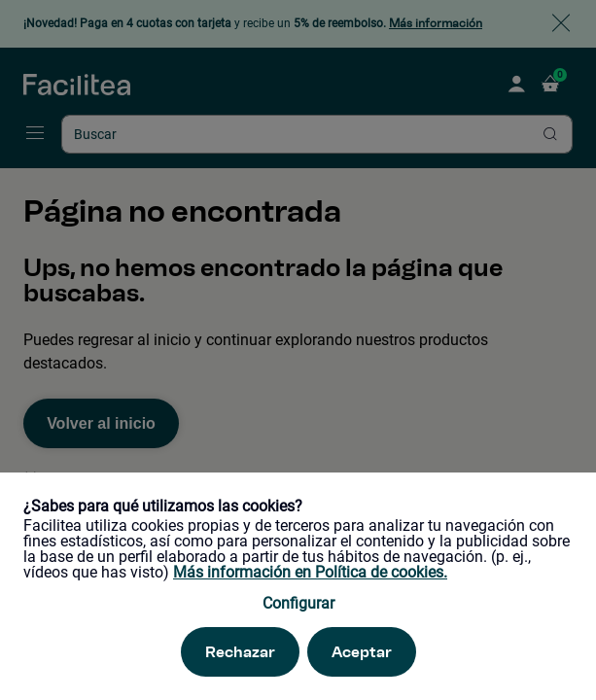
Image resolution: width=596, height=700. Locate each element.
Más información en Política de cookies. (310, 572)
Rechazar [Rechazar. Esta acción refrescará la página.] (240, 652)
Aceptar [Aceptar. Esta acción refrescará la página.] (362, 652)
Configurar (298, 604)
